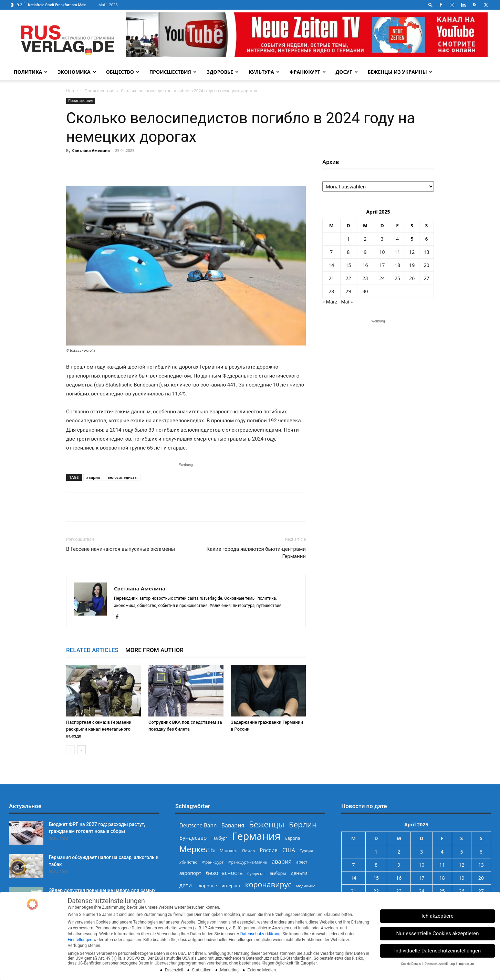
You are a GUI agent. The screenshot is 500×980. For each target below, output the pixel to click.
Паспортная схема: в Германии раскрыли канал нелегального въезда (99, 729)
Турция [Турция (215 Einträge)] (306, 851)
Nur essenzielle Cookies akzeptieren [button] (437, 933)
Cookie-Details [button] (412, 964)
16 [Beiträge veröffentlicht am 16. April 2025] (365, 265)
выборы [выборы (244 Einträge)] (278, 873)
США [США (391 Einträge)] (289, 850)
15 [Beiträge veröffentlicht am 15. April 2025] (348, 265)
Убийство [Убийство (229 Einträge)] (189, 862)
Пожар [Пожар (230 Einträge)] (248, 851)
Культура (264, 72)
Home (72, 91)
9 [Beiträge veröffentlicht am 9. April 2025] (365, 252)
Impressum (466, 964)
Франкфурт (308, 72)
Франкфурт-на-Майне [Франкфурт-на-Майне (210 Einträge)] (248, 862)
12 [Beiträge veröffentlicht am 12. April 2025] (412, 252)
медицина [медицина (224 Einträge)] (306, 886)
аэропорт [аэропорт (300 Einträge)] (190, 873)
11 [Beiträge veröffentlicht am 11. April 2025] (397, 252)
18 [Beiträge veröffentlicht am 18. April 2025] (397, 265)
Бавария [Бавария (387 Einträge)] (233, 826)
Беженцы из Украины (400, 72)
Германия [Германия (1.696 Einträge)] (256, 836)
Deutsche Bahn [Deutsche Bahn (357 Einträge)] (198, 826)
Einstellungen (80, 940)
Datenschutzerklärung (261, 934)
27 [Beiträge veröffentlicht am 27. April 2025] (426, 278)
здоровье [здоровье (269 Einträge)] (207, 886)
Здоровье (223, 72)
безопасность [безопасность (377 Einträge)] (224, 873)
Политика (31, 72)
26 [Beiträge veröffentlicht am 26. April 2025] (412, 278)
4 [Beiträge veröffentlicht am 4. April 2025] (397, 239)
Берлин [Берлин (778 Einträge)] (303, 824)
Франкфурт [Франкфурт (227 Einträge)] (213, 862)
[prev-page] (70, 750)
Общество (123, 72)
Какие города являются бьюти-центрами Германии (256, 553)
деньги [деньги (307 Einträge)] (299, 873)
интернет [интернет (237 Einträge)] (231, 886)
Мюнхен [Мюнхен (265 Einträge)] (229, 850)
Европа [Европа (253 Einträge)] (293, 838)
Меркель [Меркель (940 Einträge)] (197, 849)
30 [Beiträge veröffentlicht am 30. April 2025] (365, 291)
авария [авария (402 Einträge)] (282, 861)
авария (93, 477)
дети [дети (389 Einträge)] (186, 885)
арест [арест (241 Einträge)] (302, 862)
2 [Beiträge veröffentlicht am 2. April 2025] (365, 239)
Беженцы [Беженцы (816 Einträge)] (267, 824)
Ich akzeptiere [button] (437, 916)
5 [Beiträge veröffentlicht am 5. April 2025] (412, 239)
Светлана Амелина (91, 150)
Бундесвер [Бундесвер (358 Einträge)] (193, 838)
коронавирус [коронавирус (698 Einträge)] (268, 884)
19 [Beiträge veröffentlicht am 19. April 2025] (412, 265)
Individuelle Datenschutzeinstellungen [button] (438, 951)
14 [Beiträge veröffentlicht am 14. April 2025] (331, 265)
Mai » (347, 302)
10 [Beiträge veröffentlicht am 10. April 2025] (382, 252)
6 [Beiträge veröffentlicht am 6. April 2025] (426, 239)
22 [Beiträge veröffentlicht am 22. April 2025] (348, 278)
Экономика (77, 72)
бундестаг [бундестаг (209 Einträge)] (256, 874)
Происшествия (173, 72)
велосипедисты (123, 477)
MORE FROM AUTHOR (154, 650)
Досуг (347, 72)
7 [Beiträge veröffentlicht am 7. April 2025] (331, 252)
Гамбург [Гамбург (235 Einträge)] (219, 838)
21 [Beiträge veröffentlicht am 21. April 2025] (331, 278)
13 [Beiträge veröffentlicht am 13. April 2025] (426, 252)
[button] (430, 5)
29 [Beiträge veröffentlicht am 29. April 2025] (348, 291)
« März (330, 302)
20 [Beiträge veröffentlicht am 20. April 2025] (426, 265)
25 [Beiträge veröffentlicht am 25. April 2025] (397, 278)
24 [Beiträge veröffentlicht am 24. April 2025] (382, 278)
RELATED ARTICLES (92, 650)
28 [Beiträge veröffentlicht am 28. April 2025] (331, 291)
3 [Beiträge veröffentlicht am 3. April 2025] (382, 239)
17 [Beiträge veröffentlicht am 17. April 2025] (382, 265)
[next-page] (81, 750)
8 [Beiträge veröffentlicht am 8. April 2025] (348, 252)
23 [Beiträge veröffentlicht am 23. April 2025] (365, 278)
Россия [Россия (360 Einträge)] (269, 850)
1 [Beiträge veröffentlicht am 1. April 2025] (348, 239)
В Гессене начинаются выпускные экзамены (121, 549)
